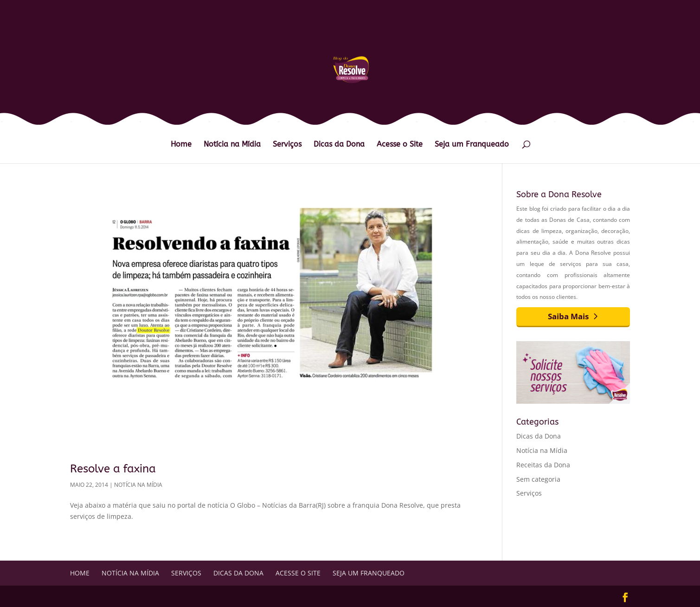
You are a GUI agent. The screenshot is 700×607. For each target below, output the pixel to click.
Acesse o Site (400, 145)
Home (181, 145)
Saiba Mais (568, 316)
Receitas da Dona (543, 465)
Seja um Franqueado (472, 145)
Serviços (287, 145)
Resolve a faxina (113, 469)
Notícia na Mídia (232, 145)
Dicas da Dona (339, 145)
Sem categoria (538, 479)
